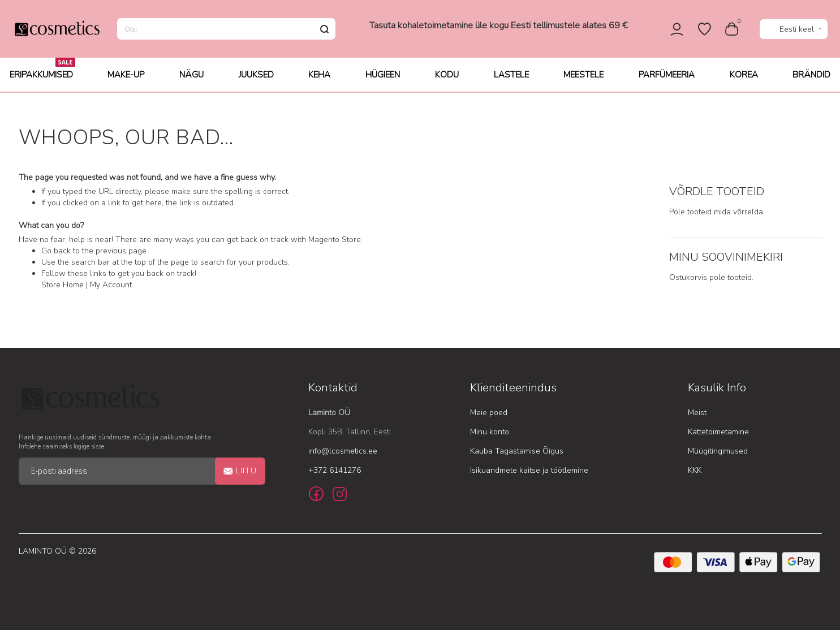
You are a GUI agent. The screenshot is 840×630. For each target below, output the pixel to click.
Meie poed (489, 413)
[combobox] (226, 29)
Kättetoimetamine (718, 432)
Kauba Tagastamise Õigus (517, 451)
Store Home (63, 285)
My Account (111, 285)
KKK (695, 470)
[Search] (325, 29)
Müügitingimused (718, 451)
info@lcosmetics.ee (343, 451)
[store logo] (57, 29)
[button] (794, 30)
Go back (56, 251)
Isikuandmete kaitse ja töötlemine (529, 470)
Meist (697, 413)
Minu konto (490, 432)
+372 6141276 (335, 470)
